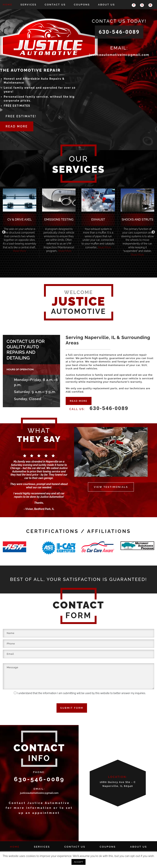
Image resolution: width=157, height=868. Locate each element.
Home (8, 5)
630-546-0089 (119, 32)
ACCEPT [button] (78, 862)
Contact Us (55, 5)
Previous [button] (4, 232)
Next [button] (153, 232)
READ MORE (79, 401)
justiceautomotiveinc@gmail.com (119, 55)
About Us (106, 5)
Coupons (82, 5)
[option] (20, 222)
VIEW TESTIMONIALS (111, 487)
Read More (20, 251)
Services (29, 5)
